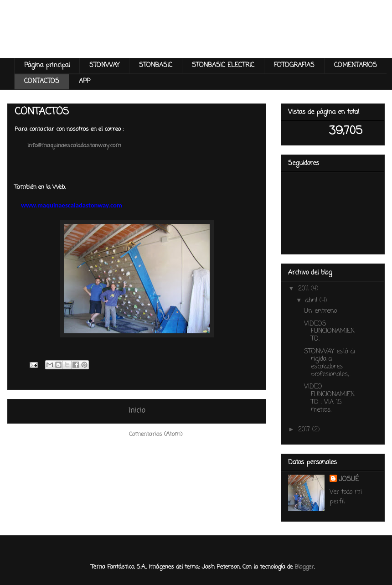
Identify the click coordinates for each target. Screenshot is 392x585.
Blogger (304, 567)
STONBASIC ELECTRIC (223, 65)
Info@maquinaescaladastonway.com (74, 146)
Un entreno (320, 311)
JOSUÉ (349, 479)
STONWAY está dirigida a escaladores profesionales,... (330, 363)
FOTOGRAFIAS (294, 65)
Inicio (137, 411)
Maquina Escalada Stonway (128, 38)
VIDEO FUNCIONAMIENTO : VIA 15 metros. (329, 398)
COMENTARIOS (356, 65)
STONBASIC (156, 65)
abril (312, 301)
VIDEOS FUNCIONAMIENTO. (329, 332)
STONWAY (104, 65)
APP (85, 81)
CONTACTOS (42, 81)
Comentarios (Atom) (156, 434)
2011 (304, 289)
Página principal (47, 65)
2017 (305, 430)
